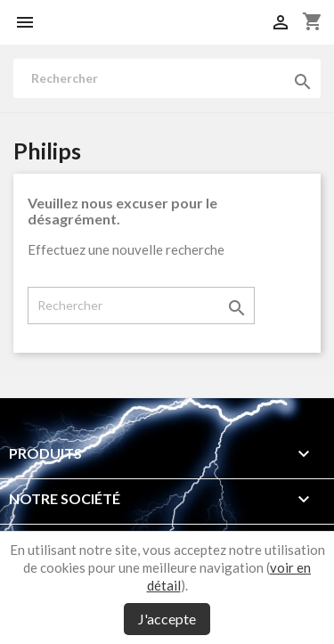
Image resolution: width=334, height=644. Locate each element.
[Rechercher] (167, 78)
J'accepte (167, 619)
